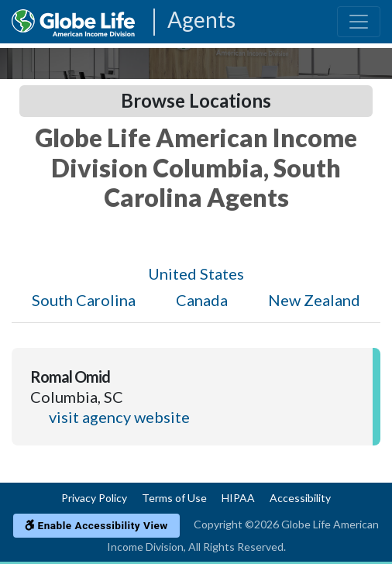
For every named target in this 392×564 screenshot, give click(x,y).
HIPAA (238, 498)
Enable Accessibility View (96, 525)
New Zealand (314, 300)
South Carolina (84, 300)
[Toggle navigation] (359, 22)
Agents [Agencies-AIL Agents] (201, 21)
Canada (202, 300)
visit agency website (119, 417)
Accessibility (300, 498)
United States (196, 273)
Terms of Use (174, 498)
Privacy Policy (94, 498)
